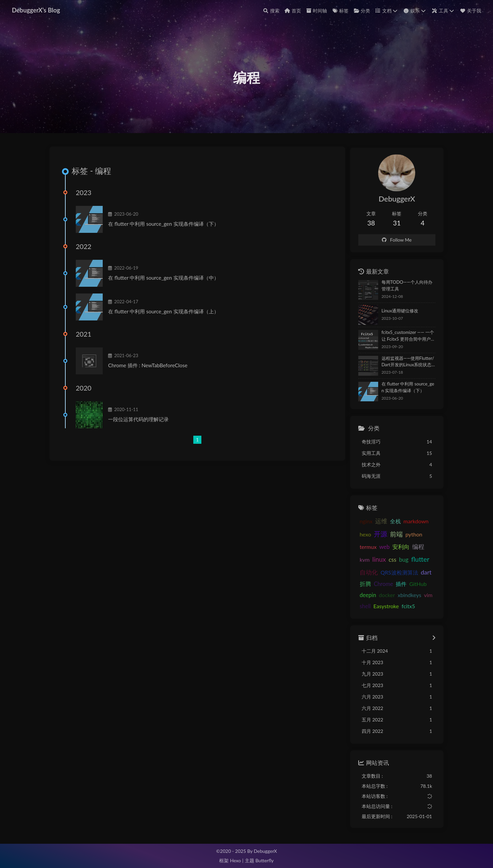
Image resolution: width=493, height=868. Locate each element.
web (380, 548)
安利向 (397, 547)
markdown (412, 522)
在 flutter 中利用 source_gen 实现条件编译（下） (165, 226)
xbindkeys (386, 595)
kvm (428, 547)
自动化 (424, 560)
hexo (361, 535)
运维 (377, 522)
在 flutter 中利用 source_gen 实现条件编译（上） (165, 314)
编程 (414, 547)
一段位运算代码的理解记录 (140, 422)
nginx (362, 522)
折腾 (415, 573)
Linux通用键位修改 (396, 311)
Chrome (365, 584)
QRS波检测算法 (374, 573)
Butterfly (264, 860)
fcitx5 (391, 606)
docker (364, 595)
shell (417, 595)
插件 (383, 584)
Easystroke (368, 606)
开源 (376, 534)
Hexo (235, 860)
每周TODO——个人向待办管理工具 (405, 286)
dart (401, 572)
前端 (392, 535)
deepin (419, 584)
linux (362, 560)
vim (405, 595)
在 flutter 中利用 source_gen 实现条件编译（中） (165, 280)
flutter (403, 560)
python (410, 535)
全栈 (391, 522)
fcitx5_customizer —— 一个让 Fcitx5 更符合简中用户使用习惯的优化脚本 (406, 337)
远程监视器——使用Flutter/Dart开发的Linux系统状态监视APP (406, 363)
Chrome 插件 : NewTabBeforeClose (149, 368)
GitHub (400, 584)
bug (387, 560)
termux (364, 547)
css (376, 560)
